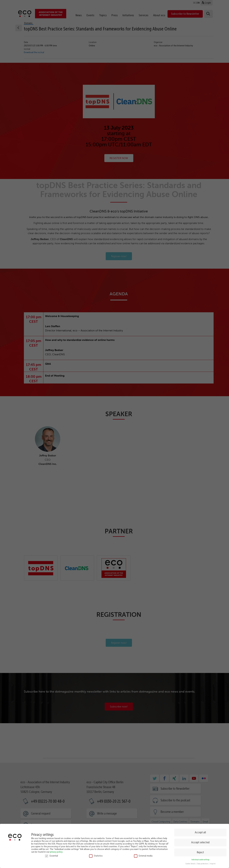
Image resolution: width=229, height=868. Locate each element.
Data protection (203, 864)
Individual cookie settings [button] (200, 860)
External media (143, 856)
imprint (213, 864)
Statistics (96, 856)
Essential (51, 856)
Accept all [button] (200, 832)
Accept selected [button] (200, 842)
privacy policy (56, 852)
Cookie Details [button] (191, 864)
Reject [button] (200, 852)
